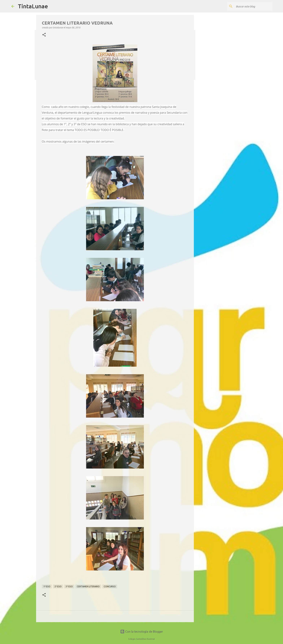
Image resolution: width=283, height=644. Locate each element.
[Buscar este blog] (253, 6)
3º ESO (69, 586)
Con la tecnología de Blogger (142, 632)
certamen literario (88, 586)
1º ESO (47, 586)
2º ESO (58, 586)
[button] (44, 35)
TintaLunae (33, 6)
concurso (110, 586)
